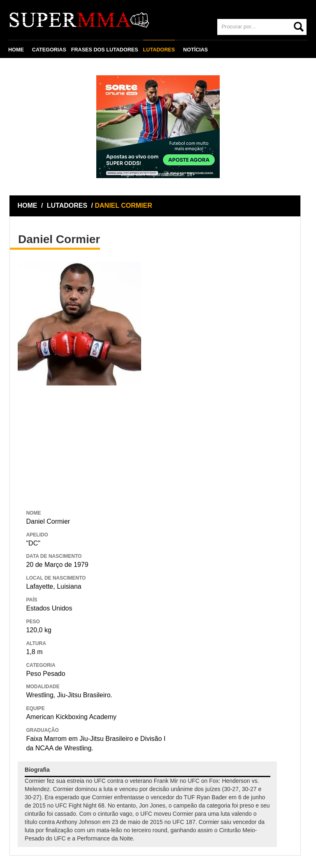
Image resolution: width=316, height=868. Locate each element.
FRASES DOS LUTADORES (105, 50)
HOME (16, 50)
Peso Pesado (45, 674)
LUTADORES (159, 50)
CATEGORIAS (49, 50)
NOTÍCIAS (195, 50)
